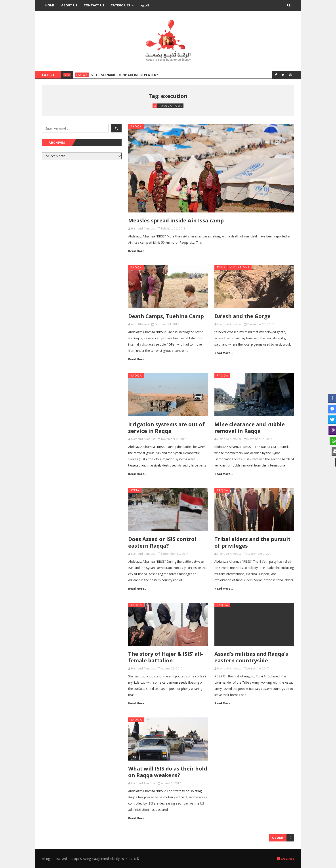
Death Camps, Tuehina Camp (166, 316)
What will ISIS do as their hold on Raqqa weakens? (168, 772)
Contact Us (94, 5)
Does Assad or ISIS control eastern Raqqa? (162, 542)
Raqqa (82, 75)
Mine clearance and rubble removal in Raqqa (250, 427)
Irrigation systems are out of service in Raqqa (166, 427)
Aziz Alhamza (140, 324)
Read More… (137, 251)
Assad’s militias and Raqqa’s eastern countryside (251, 657)
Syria (221, 267)
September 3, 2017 (260, 554)
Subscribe (286, 859)
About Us (69, 5)
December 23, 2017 (261, 324)
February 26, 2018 (173, 228)
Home (50, 5)
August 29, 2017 (172, 668)
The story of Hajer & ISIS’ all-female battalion (166, 657)
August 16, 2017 (258, 668)
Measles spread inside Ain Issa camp (176, 220)
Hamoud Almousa (143, 228)
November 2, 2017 (174, 439)
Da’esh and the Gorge (242, 316)
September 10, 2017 (175, 554)
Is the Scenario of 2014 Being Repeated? (124, 75)
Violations (240, 267)
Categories (120, 5)
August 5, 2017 (171, 783)
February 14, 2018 (167, 324)
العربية (145, 5)
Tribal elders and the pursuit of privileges (252, 542)
